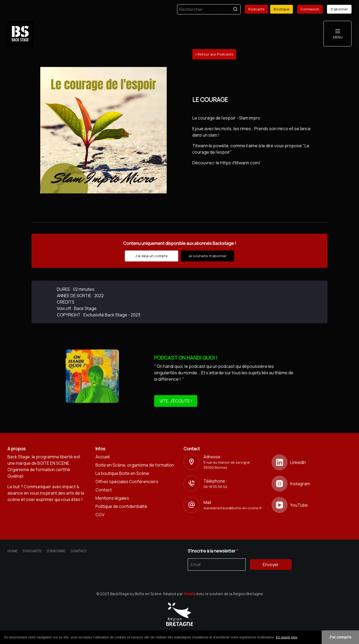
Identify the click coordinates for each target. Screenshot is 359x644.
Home (12, 551)
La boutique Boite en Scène (122, 473)
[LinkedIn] (312, 462)
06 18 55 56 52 (215, 487)
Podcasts (256, 9)
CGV (100, 515)
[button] (299, 638)
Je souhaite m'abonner (208, 256)
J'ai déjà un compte (151, 256)
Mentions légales (112, 498)
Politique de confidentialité (121, 506)
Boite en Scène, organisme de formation (135, 465)
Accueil (103, 457)
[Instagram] (312, 484)
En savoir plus (286, 637)
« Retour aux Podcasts (214, 54)
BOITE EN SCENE (53, 463)
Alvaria (190, 594)
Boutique (282, 9)
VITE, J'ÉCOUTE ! (176, 401)
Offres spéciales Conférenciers (127, 482)
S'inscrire (56, 551)
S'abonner (339, 9)
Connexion (310, 9)
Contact (104, 490)
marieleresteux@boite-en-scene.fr (233, 508)
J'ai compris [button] (340, 637)
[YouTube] (312, 505)
